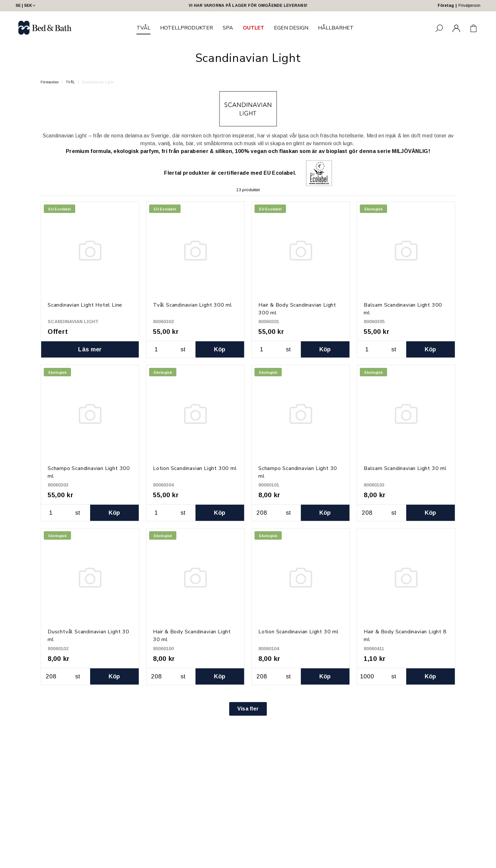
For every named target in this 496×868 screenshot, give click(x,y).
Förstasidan (50, 82)
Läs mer (90, 349)
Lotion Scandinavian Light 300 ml (195, 468)
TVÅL (143, 28)
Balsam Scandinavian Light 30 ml (405, 468)
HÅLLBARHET (336, 28)
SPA (228, 28)
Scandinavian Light (98, 82)
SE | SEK (26, 6)
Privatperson (469, 6)
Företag (446, 6)
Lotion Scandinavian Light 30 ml (299, 632)
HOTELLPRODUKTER (187, 28)
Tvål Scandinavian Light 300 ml (193, 305)
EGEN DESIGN (291, 28)
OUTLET (254, 28)
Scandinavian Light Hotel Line (85, 305)
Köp (220, 349)
